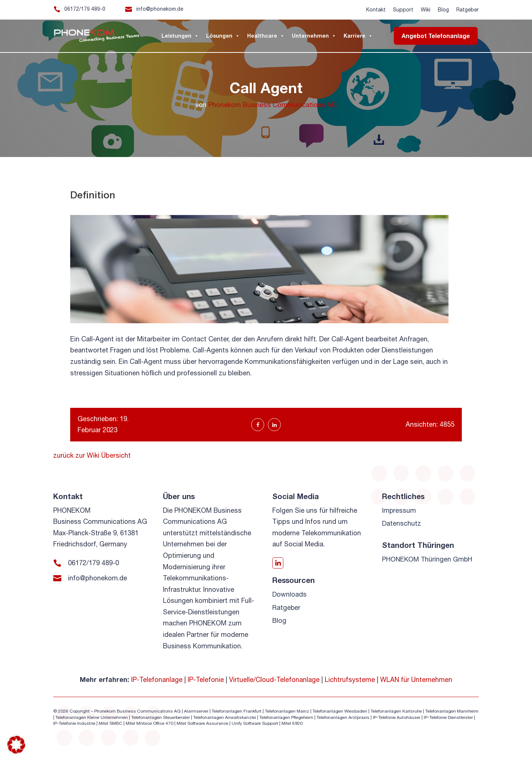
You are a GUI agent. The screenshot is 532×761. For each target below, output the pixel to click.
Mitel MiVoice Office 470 (149, 723)
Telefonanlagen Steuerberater (161, 717)
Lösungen (223, 36)
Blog (443, 10)
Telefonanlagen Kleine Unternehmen (92, 717)
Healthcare (266, 36)
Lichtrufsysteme (350, 680)
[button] (16, 745)
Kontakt (376, 10)
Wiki (426, 10)
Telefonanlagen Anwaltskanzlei (225, 717)
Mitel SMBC (110, 723)
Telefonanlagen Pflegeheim (286, 717)
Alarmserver (196, 711)
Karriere (358, 36)
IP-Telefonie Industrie (74, 723)
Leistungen (180, 36)
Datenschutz (402, 523)
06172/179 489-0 (85, 9)
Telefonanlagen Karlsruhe (396, 711)
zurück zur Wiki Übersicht (92, 455)
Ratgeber (468, 10)
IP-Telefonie (206, 680)
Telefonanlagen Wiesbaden (340, 711)
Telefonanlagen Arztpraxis (343, 717)
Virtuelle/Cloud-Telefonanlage (274, 680)
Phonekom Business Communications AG (272, 105)
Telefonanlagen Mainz (287, 711)
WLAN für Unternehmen (416, 680)
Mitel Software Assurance (202, 723)
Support (403, 10)
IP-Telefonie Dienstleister (448, 717)
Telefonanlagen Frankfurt (237, 711)
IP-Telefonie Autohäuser (397, 717)
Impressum (399, 510)
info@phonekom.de (160, 9)
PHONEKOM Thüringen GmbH (428, 559)
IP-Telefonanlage (157, 680)
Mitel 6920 (292, 723)
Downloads (289, 594)
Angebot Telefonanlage (436, 36)
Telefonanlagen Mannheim (452, 711)
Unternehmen (314, 36)
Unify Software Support (255, 723)
